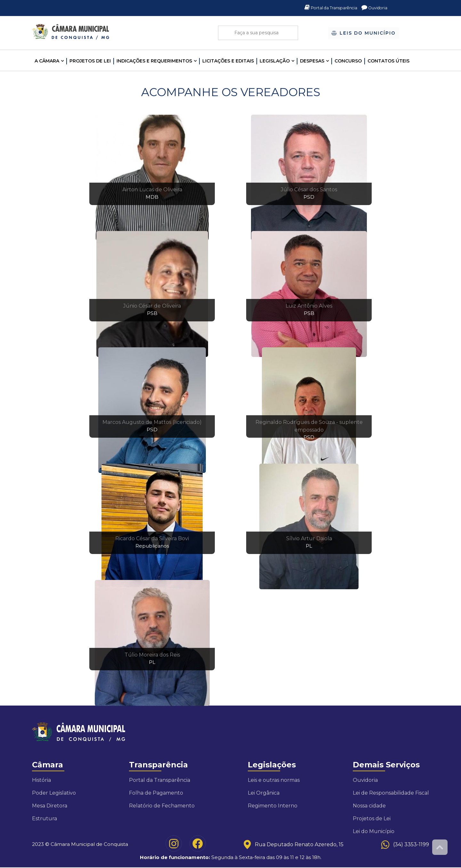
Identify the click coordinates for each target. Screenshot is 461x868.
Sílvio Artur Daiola (309, 538)
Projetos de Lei (90, 61)
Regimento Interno (273, 806)
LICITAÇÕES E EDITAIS (228, 61)
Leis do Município (364, 33)
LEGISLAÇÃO (275, 61)
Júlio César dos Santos (309, 190)
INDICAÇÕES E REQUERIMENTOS (154, 61)
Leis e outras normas (274, 780)
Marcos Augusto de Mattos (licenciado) (152, 422)
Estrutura (44, 818)
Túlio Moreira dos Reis (152, 655)
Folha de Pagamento (156, 793)
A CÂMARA (47, 61)
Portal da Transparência (326, 8)
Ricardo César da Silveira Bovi (152, 538)
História (41, 780)
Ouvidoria (373, 8)
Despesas (312, 61)
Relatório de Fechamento (162, 806)
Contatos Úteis (388, 61)
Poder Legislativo (54, 793)
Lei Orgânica (264, 793)
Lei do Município (374, 831)
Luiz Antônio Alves (309, 306)
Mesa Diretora (50, 806)
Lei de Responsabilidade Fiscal (391, 793)
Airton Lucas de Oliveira (152, 190)
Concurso (348, 61)
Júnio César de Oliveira (152, 306)
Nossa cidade (369, 806)
